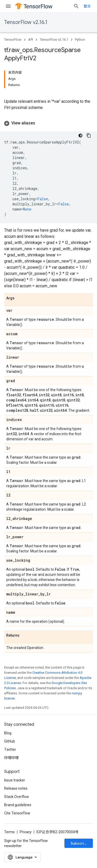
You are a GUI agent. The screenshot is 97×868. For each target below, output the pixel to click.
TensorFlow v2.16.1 (26, 22)
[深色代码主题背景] (80, 136)
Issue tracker (15, 780)
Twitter (10, 749)
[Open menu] (8, 6)
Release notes (16, 788)
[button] (48, 123)
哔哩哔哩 (11, 758)
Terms (9, 832)
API (31, 40)
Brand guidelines (18, 805)
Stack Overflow (17, 797)
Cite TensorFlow (17, 813)
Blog (8, 733)
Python (80, 40)
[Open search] (76, 6)
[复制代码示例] (89, 136)
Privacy (26, 832)
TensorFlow (13, 40)
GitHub (10, 741)
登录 (87, 6)
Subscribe (80, 843)
